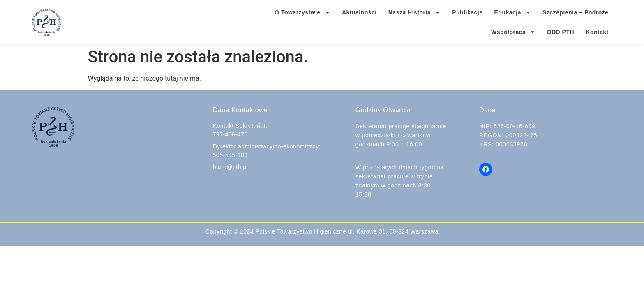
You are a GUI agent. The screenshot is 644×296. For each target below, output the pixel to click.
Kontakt (597, 32)
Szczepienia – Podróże (576, 12)
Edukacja (513, 12)
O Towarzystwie (302, 12)
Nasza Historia (414, 12)
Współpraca (513, 32)
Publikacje (467, 12)
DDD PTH (561, 32)
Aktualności (359, 12)
